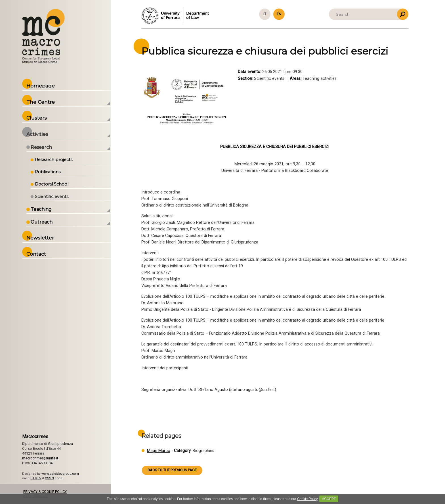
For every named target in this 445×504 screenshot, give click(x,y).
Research (41, 147)
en (279, 14)
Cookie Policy (307, 499)
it (265, 14)
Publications (48, 172)
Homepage (41, 86)
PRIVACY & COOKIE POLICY (45, 492)
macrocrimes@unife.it (40, 458)
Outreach (42, 222)
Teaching (41, 209)
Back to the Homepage (43, 36)
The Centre (41, 102)
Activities (37, 134)
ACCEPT (329, 499)
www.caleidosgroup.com (60, 474)
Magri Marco (159, 451)
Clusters (37, 118)
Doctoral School (52, 184)
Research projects (54, 160)
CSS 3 (49, 478)
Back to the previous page (172, 470)
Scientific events (52, 197)
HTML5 (36, 478)
